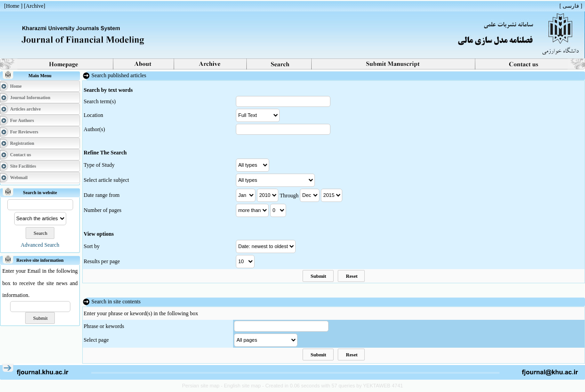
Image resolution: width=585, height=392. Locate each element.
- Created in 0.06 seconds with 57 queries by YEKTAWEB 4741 (333, 386)
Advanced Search (40, 245)
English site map (243, 386)
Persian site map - (203, 386)
